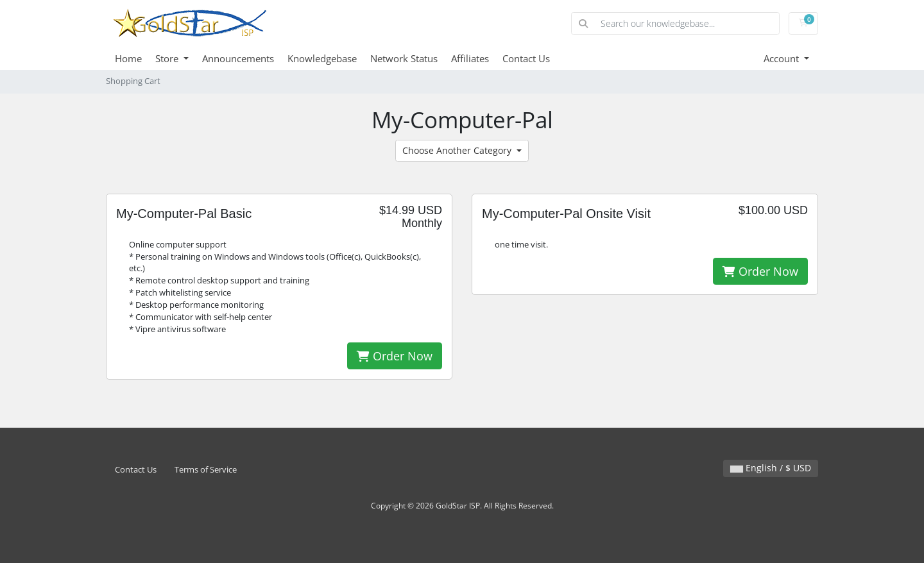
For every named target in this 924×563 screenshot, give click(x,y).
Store (168, 58)
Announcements (238, 58)
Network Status (404, 58)
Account (783, 58)
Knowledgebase (322, 58)
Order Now (395, 356)
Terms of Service (206, 470)
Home (128, 58)
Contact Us (526, 58)
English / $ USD (771, 468)
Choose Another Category (458, 150)
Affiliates (470, 58)
